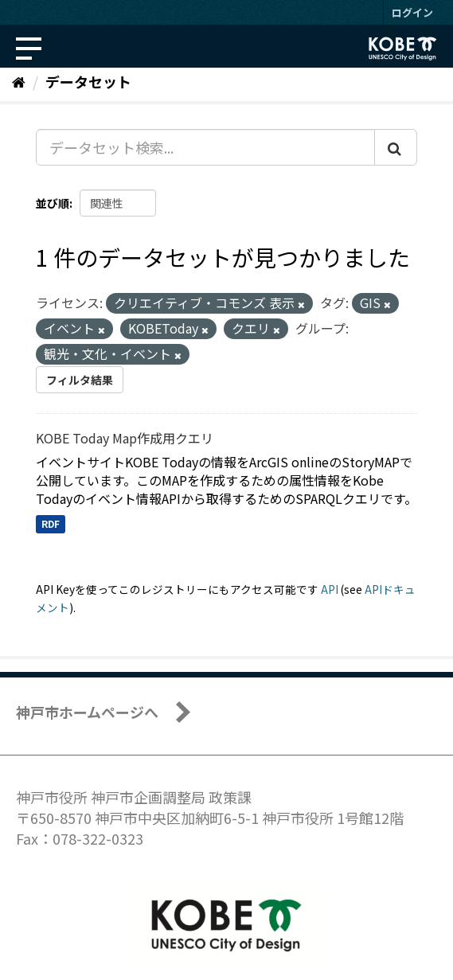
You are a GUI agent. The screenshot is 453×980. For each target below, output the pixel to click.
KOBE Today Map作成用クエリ (125, 438)
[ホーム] (19, 81)
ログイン (412, 12)
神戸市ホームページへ (87, 712)
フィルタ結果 (80, 380)
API (330, 589)
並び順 (53, 203)
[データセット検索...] (205, 147)
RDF (51, 523)
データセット (88, 81)
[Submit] (396, 147)
